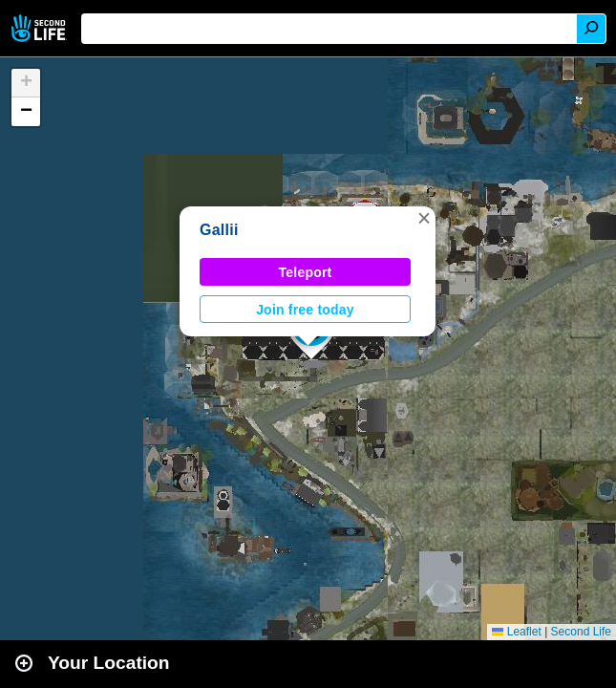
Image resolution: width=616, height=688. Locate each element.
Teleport (306, 272)
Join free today (305, 310)
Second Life (41, 28)
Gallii (219, 230)
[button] (424, 218)
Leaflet (516, 632)
